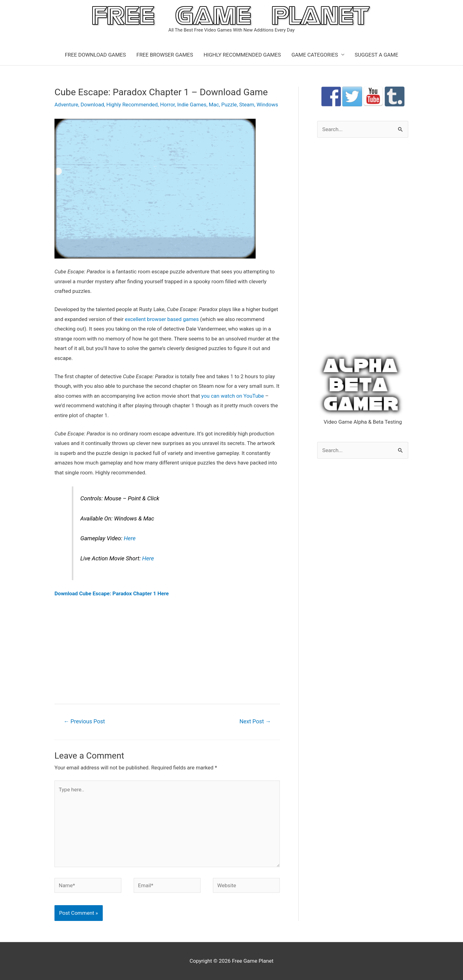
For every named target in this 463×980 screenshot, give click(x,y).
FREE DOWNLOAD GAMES (95, 55)
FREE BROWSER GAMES (165, 55)
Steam (247, 105)
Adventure (66, 105)
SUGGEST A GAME (376, 55)
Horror (167, 105)
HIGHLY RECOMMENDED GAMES (242, 55)
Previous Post (84, 721)
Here (130, 538)
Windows (267, 105)
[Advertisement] (167, 650)
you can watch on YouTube (232, 396)
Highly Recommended (132, 105)
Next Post (255, 721)
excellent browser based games (162, 319)
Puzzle (229, 105)
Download (92, 105)
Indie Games (192, 105)
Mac (214, 105)
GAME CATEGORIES (315, 55)
